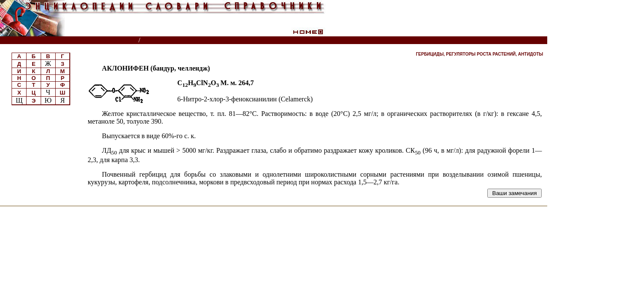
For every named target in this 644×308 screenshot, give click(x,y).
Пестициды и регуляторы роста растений (207, 40)
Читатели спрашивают (514, 40)
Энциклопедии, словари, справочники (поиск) (70, 40)
